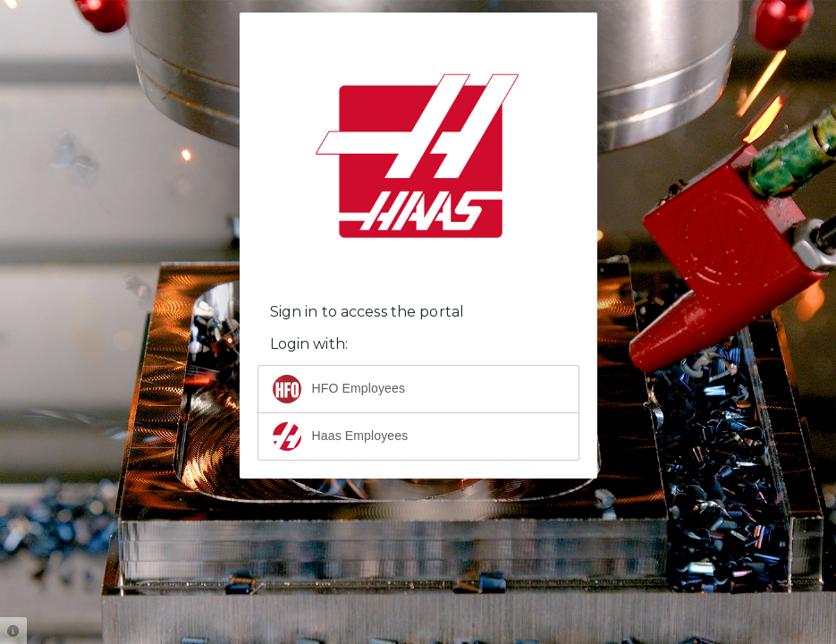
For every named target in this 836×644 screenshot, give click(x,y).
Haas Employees (341, 436)
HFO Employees (339, 389)
